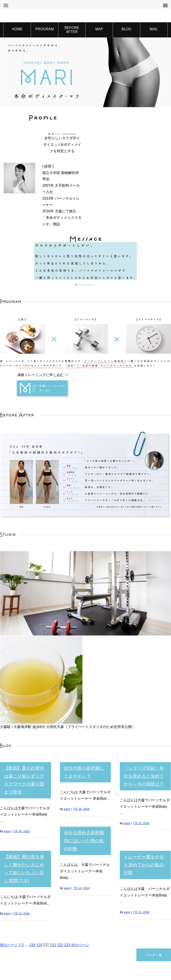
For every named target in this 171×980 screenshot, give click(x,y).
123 (67, 904)
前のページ (9, 904)
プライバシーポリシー (58, 954)
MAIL (154, 29)
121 (53, 904)
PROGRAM (45, 29)
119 (39, 904)
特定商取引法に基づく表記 (112, 954)
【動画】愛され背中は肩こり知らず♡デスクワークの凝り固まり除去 (25, 774)
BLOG (126, 29)
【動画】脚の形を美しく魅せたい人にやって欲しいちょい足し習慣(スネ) (25, 847)
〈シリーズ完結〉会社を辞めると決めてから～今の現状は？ (145, 774)
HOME (17, 29)
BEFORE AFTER (72, 30)
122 (60, 904)
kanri (7, 819)
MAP (99, 29)
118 (32, 904)
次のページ (80, 904)
